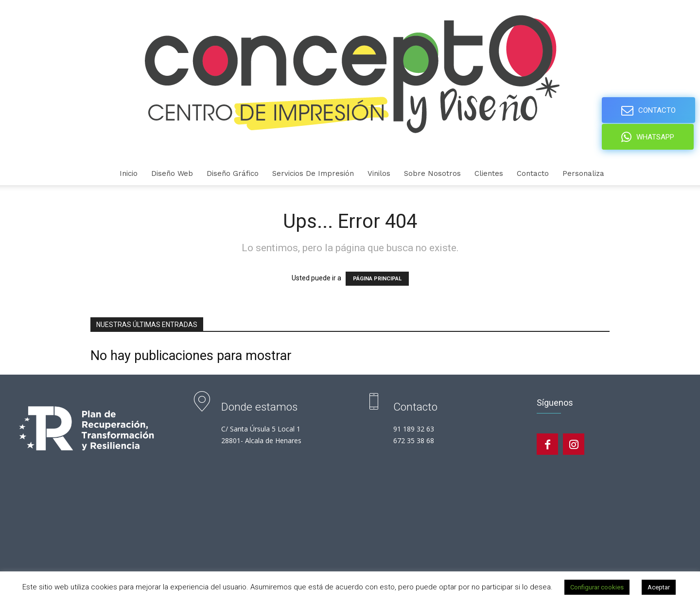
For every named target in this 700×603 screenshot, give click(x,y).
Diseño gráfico (233, 173)
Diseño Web (172, 173)
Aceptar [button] (659, 587)
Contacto (533, 173)
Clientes (489, 173)
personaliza (583, 173)
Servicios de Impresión (313, 173)
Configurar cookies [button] (597, 587)
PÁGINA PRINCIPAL (377, 279)
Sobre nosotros (432, 173)
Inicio (129, 173)
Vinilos (379, 173)
